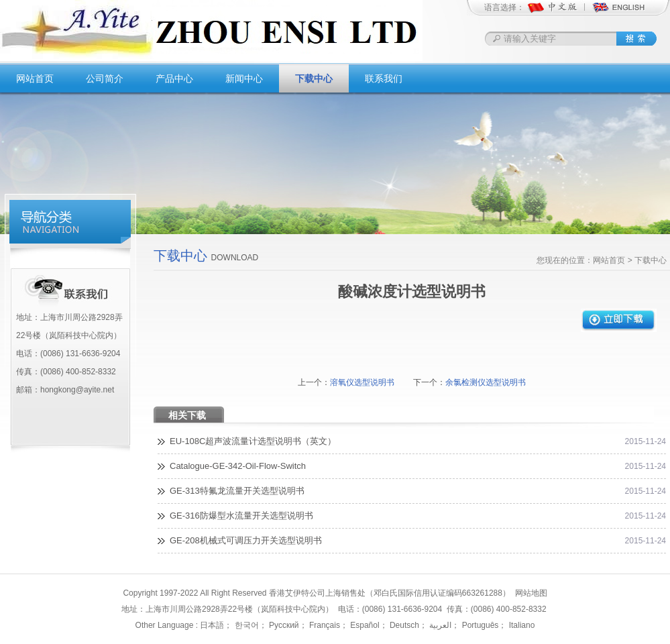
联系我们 (384, 78)
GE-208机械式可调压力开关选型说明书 (246, 540)
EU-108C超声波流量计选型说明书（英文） (253, 441)
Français (324, 625)
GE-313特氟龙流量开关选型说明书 (237, 491)
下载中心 (314, 78)
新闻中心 (244, 78)
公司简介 (105, 78)
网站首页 (35, 78)
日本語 (212, 625)
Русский (283, 625)
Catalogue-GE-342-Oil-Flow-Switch (238, 466)
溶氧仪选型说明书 (362, 382)
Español (364, 625)
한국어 (245, 625)
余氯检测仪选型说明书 (486, 382)
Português (479, 625)
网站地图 (531, 593)
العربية (439, 625)
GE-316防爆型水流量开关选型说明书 (241, 516)
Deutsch (403, 625)
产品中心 (174, 78)
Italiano (520, 625)
